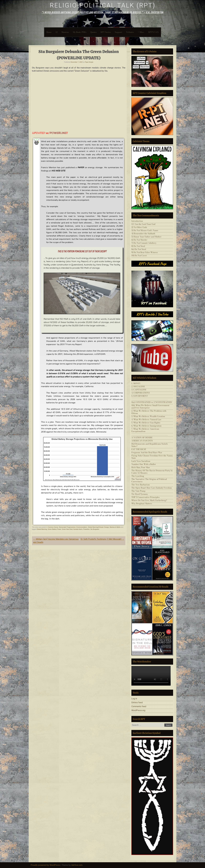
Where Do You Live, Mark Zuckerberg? (149, 500)
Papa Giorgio (89, 62)
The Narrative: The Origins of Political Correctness (149, 480)
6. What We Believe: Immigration (146, 426)
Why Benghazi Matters (142, 503)
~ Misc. (141, 32)
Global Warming (42, 529)
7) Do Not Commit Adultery (144, 243)
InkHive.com (77, 865)
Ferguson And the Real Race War (147, 452)
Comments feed (139, 706)
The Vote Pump (138, 491)
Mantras (65, 32)
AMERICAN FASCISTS (142, 441)
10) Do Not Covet (139, 256)
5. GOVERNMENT (140, 396)
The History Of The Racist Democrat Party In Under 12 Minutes (152, 472)
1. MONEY (136, 383)
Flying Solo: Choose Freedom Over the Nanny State (152, 457)
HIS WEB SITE (58, 171)
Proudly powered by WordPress (45, 865)
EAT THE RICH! (139, 449)
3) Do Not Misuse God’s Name (145, 230)
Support (118, 32)
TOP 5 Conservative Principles (146, 497)
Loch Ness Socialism (141, 461)
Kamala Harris (78, 529)
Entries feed (137, 703)
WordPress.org (138, 710)
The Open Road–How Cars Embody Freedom (152, 488)
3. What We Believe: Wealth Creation (148, 416)
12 (57, 32)
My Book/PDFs (80, 32)
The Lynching (138, 476)
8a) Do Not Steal (139, 249)
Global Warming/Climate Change (98, 527)
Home (49, 32)
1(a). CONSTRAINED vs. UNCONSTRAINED (152, 402)
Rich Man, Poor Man (141, 467)
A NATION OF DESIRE (142, 438)
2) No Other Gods (139, 227)
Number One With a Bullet (144, 464)
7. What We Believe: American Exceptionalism (145, 430)
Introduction (137, 221)
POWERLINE (58, 133)
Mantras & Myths (115, 527)
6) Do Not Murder (139, 240)
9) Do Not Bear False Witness (145, 252)
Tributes (130, 32)
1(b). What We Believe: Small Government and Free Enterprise (150, 407)
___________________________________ (150, 399)
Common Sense (53, 527)
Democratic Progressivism (67, 527)
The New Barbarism (141, 485)
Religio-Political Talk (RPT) (103, 5)
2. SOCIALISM (138, 386)
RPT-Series (106, 32)
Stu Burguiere (95, 529)
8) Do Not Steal (138, 246)
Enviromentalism (82, 527)
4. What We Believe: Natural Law (146, 419)
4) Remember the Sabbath (143, 234)
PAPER (81, 167)
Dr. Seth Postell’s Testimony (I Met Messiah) (102, 539)
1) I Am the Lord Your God (143, 224)
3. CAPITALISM (139, 390)
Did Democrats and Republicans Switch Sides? (150, 445)
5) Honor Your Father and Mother (146, 237)
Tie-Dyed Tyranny (140, 494)
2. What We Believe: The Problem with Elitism (149, 412)
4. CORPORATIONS (141, 393)
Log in (134, 699)
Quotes (93, 32)
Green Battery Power (54, 529)
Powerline (86, 529)
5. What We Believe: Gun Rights (146, 423)
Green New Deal (67, 529)
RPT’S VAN (153, 32)
